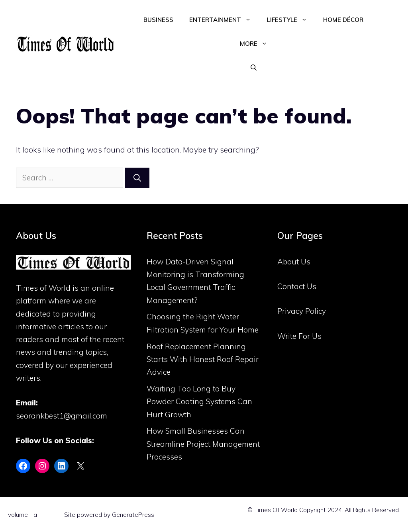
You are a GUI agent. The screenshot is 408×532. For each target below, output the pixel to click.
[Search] (137, 178)
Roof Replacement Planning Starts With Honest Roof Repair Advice (203, 359)
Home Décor (343, 20)
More (258, 44)
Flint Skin (51, 515)
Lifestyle (291, 20)
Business (158, 20)
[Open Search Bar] (254, 68)
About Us (294, 262)
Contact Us (297, 286)
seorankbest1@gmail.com (62, 416)
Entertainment (224, 20)
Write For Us (299, 336)
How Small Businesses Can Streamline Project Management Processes (203, 444)
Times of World (43, 288)
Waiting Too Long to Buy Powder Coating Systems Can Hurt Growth (199, 402)
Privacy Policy (302, 311)
